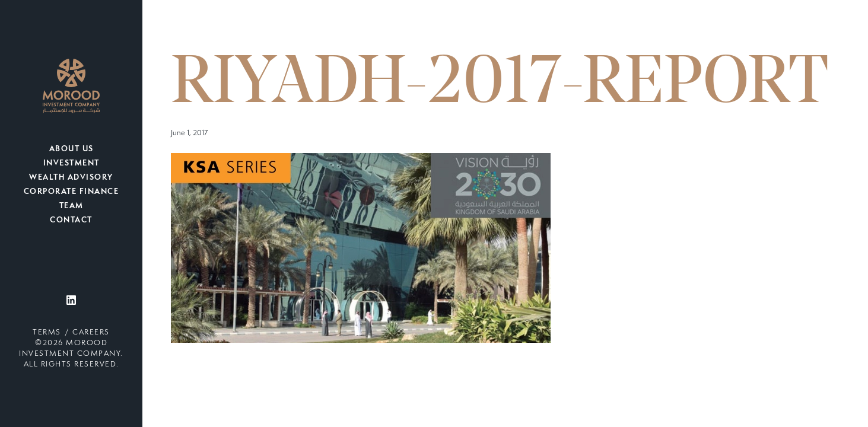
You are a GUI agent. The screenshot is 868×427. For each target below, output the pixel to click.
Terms (47, 333)
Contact (71, 221)
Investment (71, 164)
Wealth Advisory (71, 178)
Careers (91, 333)
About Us (71, 149)
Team (71, 206)
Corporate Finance (71, 192)
